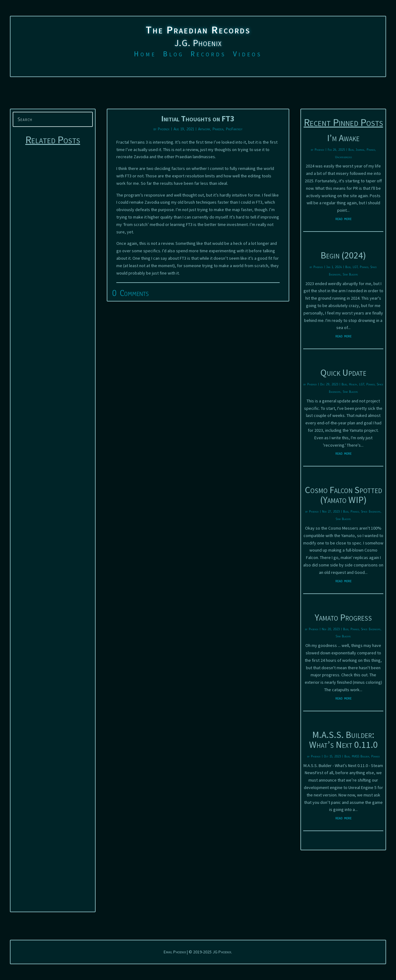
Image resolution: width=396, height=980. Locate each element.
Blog (173, 55)
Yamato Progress (343, 617)
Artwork (204, 129)
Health (353, 384)
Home (145, 55)
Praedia (218, 129)
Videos (247, 55)
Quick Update (343, 372)
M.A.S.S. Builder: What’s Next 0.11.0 (343, 739)
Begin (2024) (343, 255)
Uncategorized (343, 157)
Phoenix (164, 129)
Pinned (371, 150)
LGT (355, 267)
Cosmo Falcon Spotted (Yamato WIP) (343, 495)
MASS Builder (360, 756)
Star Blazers (350, 274)
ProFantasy (234, 129)
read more (343, 219)
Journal (360, 150)
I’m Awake (343, 138)
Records (208, 55)
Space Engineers (371, 511)
